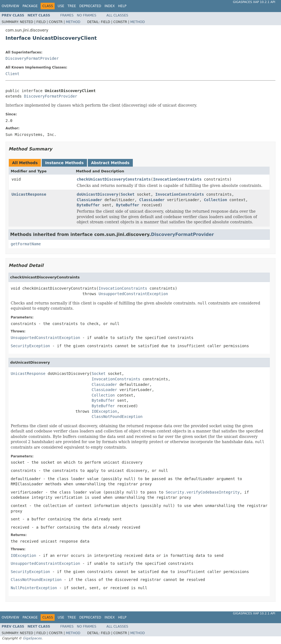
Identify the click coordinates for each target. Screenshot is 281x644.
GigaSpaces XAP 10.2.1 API (254, 2)
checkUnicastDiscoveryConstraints (114, 179)
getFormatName (26, 244)
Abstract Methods (110, 163)
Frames (67, 15)
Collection (215, 200)
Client (12, 74)
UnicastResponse (29, 194)
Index (110, 6)
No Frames (87, 15)
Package (30, 6)
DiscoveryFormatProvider (32, 58)
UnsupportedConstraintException (133, 294)
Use (61, 6)
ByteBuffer (88, 205)
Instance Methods (64, 163)
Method (73, 22)
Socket (128, 194)
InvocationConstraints (177, 179)
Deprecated (90, 6)
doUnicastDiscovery (98, 194)
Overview (10, 6)
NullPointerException (34, 588)
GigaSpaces (32, 638)
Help (122, 6)
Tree (72, 6)
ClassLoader (90, 200)
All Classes (117, 15)
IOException (104, 411)
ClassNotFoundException (117, 417)
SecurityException (30, 346)
